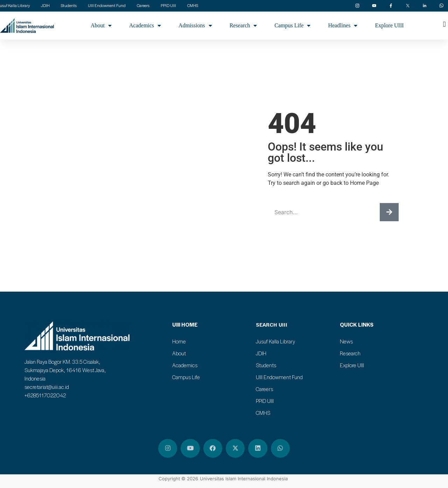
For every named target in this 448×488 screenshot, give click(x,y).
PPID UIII (265, 401)
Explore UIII (389, 25)
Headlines (343, 26)
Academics (145, 26)
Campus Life (292, 26)
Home (179, 341)
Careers (264, 389)
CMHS (263, 413)
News (346, 341)
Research (243, 26)
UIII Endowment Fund (279, 377)
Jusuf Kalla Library (275, 341)
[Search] (389, 212)
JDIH (261, 353)
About (101, 26)
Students (266, 365)
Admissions (195, 26)
